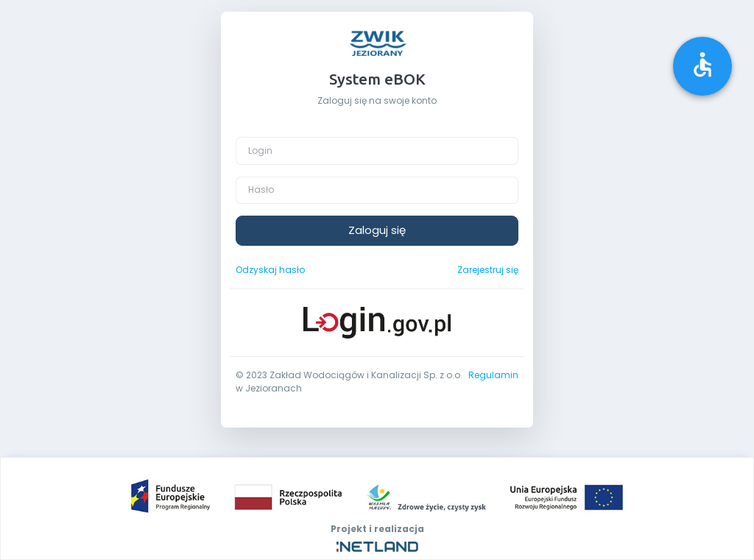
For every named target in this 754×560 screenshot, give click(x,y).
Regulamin (493, 375)
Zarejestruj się (488, 270)
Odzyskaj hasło (270, 270)
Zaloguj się (377, 230)
